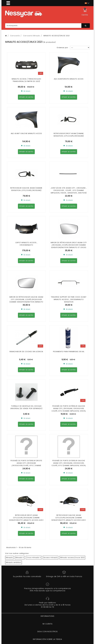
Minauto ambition (14, 384)
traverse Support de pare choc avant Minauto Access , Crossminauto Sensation (69, 210)
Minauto (9, 379)
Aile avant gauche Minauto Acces (26, 111)
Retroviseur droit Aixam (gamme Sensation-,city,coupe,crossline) (69, 112)
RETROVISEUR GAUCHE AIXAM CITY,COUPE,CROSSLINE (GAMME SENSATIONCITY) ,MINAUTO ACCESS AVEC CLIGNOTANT (69, 341)
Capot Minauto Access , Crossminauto (26, 177)
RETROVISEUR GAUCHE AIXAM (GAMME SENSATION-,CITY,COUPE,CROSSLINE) (26, 145)
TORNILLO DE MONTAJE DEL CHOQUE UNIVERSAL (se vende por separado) (26, 274)
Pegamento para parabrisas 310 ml (69, 240)
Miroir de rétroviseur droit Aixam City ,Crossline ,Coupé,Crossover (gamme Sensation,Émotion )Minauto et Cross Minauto (69, 179)
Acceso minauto (51, 379)
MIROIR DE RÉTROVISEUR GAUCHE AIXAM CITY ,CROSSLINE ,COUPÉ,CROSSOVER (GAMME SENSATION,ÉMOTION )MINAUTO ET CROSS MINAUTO (26, 212)
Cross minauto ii (34, 379)
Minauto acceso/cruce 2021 (72, 379)
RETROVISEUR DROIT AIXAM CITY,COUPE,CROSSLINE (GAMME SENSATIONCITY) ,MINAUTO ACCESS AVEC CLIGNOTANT (26, 341)
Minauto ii (20, 379)
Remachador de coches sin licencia (26, 240)
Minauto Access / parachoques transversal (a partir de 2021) (26, 80)
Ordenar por (62, 48)
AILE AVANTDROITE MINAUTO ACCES (69, 79)
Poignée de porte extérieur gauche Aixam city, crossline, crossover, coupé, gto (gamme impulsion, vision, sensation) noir (69, 276)
